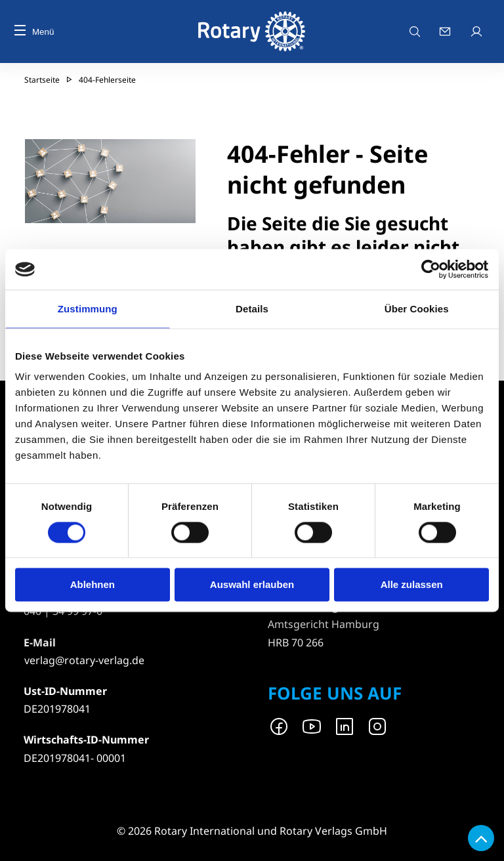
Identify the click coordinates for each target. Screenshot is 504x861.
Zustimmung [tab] (88, 309)
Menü (34, 32)
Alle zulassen (412, 585)
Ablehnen (93, 585)
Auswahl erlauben (252, 585)
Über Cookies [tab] (417, 309)
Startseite (42, 80)
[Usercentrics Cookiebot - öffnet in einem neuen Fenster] (431, 269)
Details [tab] (252, 309)
